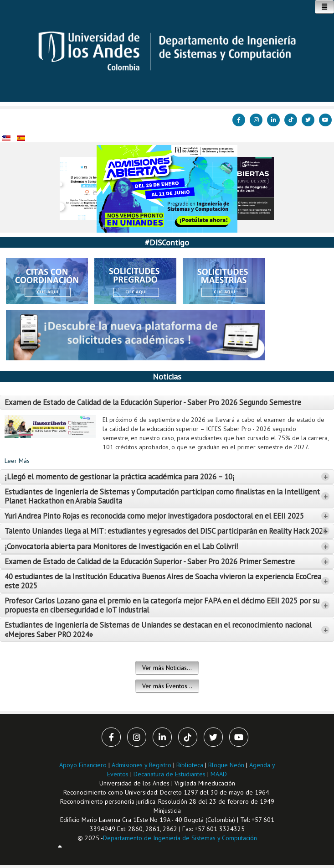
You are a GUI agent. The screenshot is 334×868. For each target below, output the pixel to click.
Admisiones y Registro (141, 765)
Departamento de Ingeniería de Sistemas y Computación (180, 838)
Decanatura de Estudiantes (170, 774)
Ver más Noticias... (167, 668)
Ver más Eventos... (167, 686)
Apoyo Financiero (83, 765)
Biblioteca (190, 765)
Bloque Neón (227, 765)
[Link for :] (167, 189)
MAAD (219, 774)
